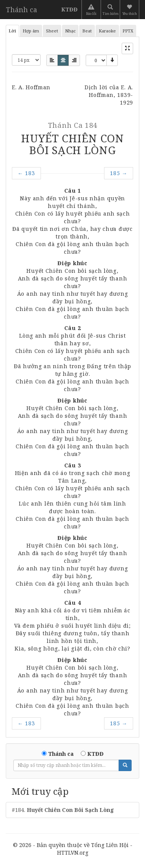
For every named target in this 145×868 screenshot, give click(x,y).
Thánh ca (21, 10)
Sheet (52, 31)
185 (119, 173)
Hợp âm (31, 31)
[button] (130, 10)
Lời (12, 31)
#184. (63, 810)
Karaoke (107, 31)
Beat (87, 31)
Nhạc (70, 31)
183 (26, 173)
